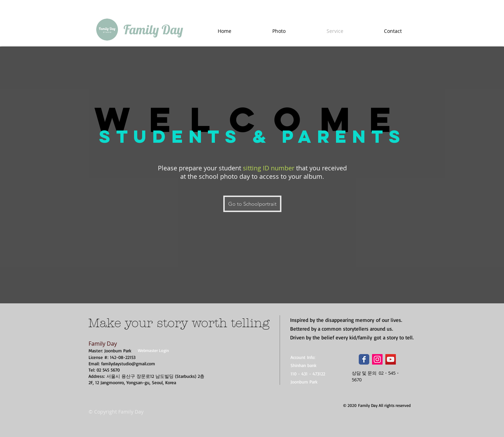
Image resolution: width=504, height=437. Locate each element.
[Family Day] (153, 30)
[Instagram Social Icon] (377, 359)
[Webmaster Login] (153, 351)
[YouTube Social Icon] (391, 359)
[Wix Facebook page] (364, 359)
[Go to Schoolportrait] (252, 204)
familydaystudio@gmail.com (128, 364)
